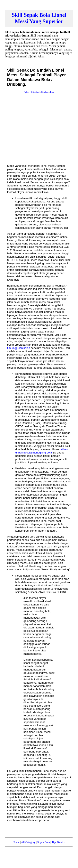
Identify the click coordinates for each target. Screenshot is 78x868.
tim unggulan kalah (19, 348)
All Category (28, 842)
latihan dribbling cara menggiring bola (42, 451)
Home (16, 842)
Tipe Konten (58, 842)
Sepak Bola (44, 842)
